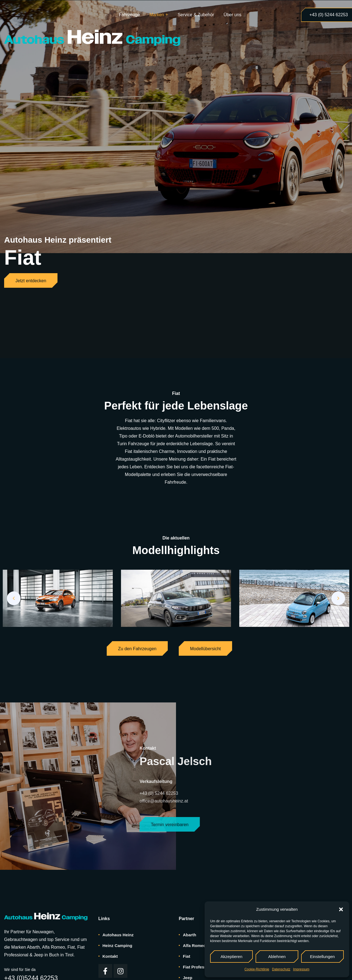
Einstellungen (322, 957)
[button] (341, 909)
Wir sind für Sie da (20, 970)
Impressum (301, 969)
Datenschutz (281, 969)
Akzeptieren (231, 957)
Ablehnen (277, 957)
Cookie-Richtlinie (257, 969)
